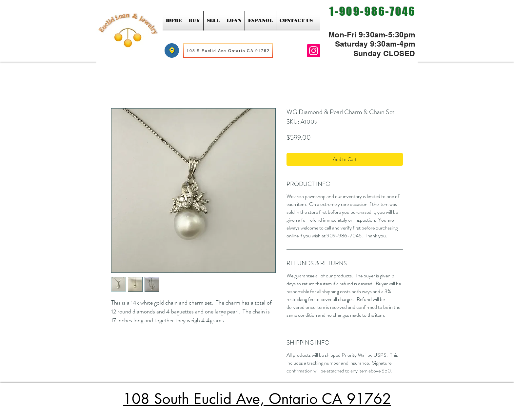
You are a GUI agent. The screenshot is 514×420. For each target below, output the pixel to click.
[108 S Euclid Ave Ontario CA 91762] (228, 50)
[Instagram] (314, 51)
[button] (194, 21)
